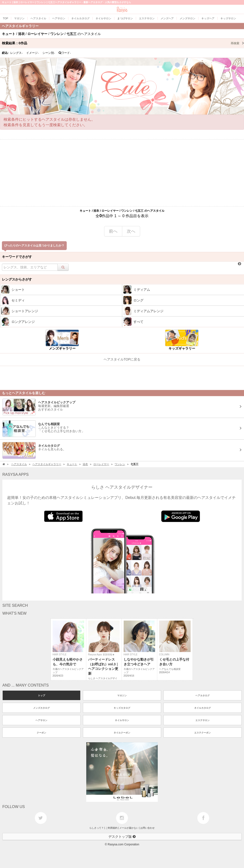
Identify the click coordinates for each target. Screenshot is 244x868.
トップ (41, 695)
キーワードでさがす (17, 257)
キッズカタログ (122, 708)
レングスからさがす (17, 279)
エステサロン (203, 720)
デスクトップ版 (122, 837)
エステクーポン (203, 733)
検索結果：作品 (123, 43)
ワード (65, 53)
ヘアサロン (41, 720)
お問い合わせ (147, 828)
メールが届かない (129, 828)
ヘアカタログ (203, 695)
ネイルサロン (122, 720)
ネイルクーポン (122, 733)
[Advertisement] (122, 173)
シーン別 (49, 53)
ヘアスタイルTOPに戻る (122, 359)
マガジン (122, 695)
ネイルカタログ (203, 708)
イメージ (33, 53)
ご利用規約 (112, 828)
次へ (131, 231)
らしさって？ (97, 828)
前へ (113, 231)
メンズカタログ (41, 708)
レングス (17, 53)
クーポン (41, 733)
